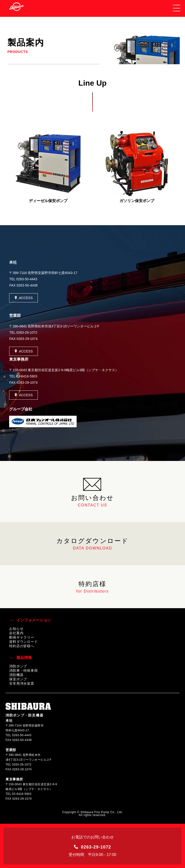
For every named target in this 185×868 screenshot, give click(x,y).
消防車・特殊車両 (23, 670)
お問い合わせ (92, 491)
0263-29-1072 (27, 332)
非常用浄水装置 (22, 683)
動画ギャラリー (22, 637)
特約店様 (92, 587)
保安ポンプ (18, 679)
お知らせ (16, 629)
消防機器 (16, 675)
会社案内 (16, 633)
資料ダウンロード (23, 642)
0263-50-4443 (27, 279)
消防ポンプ (18, 666)
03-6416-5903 (27, 376)
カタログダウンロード (92, 544)
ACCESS (23, 298)
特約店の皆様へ (22, 646)
